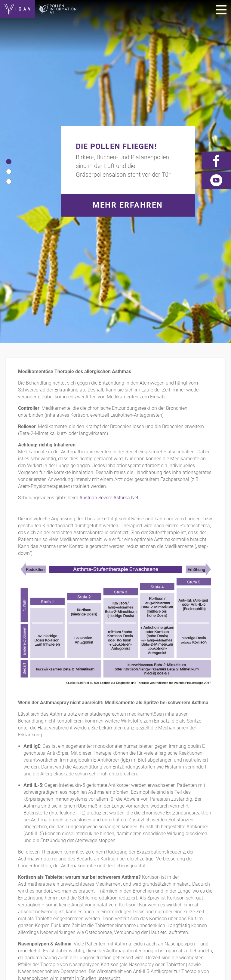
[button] (9, 28)
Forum (200, 869)
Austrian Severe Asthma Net (109, 230)
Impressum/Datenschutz (65, 869)
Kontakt (16, 869)
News (178, 869)
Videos (156, 869)
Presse (132, 869)
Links (111, 869)
